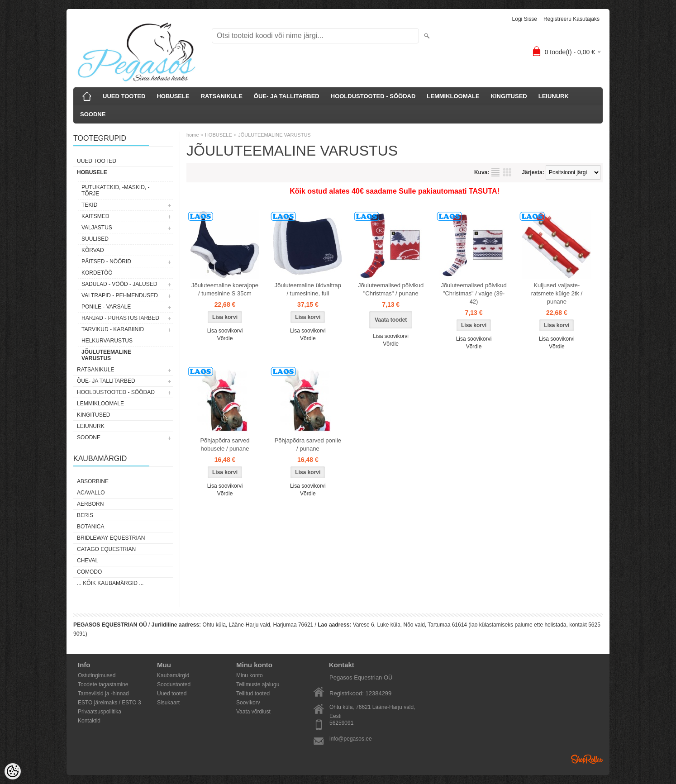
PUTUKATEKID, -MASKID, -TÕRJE (115, 190)
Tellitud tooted (253, 694)
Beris (85, 515)
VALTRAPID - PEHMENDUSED (120, 295)
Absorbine (93, 481)
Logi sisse (525, 19)
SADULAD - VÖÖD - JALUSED (119, 284)
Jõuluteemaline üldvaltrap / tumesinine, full (308, 289)
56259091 (341, 723)
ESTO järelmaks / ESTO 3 (109, 703)
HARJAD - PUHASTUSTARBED (120, 318)
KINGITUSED (509, 96)
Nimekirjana (495, 172)
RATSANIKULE (222, 96)
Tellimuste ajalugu (258, 684)
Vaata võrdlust (253, 712)
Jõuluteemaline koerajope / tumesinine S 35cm (225, 289)
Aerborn (90, 504)
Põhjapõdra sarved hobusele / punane (225, 444)
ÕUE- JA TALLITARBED (287, 96)
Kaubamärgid (173, 675)
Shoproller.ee (587, 759)
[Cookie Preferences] (13, 771)
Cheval (88, 561)
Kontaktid (89, 721)
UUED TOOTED (124, 96)
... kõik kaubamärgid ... (110, 583)
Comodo (89, 572)
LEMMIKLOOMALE (453, 96)
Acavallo (91, 493)
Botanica (90, 527)
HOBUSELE (173, 96)
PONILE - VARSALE (106, 307)
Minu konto (250, 675)
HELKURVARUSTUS (107, 341)
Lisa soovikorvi (225, 331)
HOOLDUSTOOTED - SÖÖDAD (373, 96)
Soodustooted (174, 684)
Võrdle (225, 338)
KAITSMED (95, 216)
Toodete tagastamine (103, 684)
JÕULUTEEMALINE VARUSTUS (106, 355)
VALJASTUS (97, 228)
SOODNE (93, 114)
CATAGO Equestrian (106, 549)
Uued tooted (172, 694)
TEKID (89, 205)
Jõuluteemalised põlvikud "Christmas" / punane (391, 289)
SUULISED (95, 239)
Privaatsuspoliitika (100, 712)
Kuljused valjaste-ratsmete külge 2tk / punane (557, 293)
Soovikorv (248, 703)
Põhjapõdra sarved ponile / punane (308, 444)
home (193, 135)
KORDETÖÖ (97, 273)
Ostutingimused (97, 675)
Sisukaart (168, 703)
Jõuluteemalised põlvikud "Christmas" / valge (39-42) (474, 293)
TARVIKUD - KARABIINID (113, 329)
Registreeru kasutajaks (571, 19)
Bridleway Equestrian (111, 538)
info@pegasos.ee (351, 739)
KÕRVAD (93, 250)
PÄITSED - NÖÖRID (106, 261)
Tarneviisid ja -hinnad (103, 694)
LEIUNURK (554, 96)
